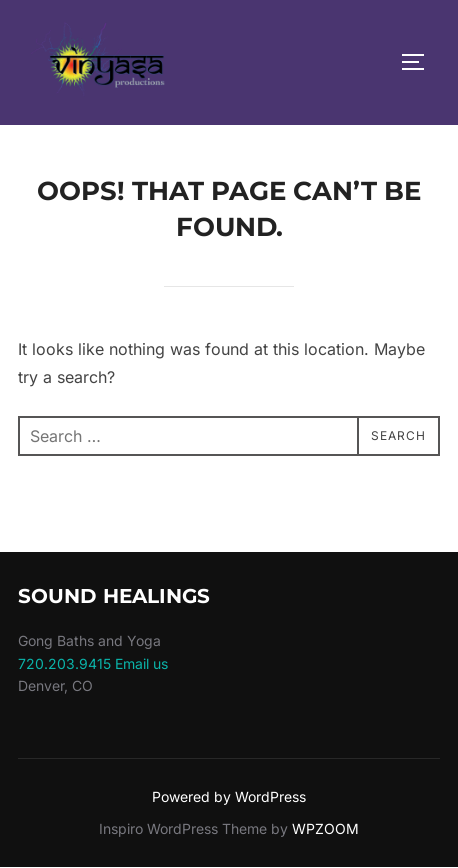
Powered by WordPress (229, 796)
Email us (141, 663)
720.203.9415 (64, 663)
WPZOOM (325, 828)
